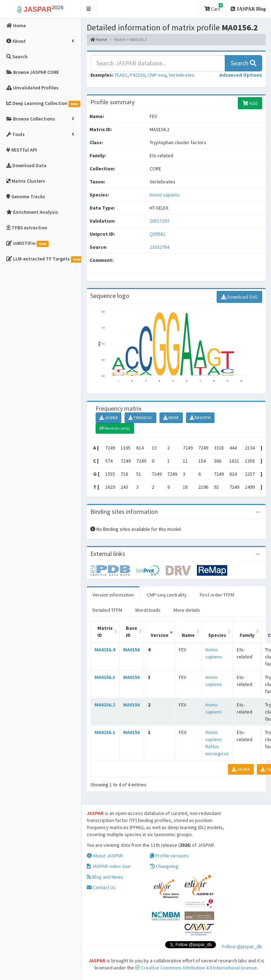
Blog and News (105, 877)
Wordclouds (148, 610)
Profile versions (169, 856)
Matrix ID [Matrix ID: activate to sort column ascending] (105, 632)
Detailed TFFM (107, 610)
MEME (171, 418)
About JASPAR (105, 856)
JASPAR (109, 418)
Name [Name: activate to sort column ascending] (188, 635)
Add (250, 103)
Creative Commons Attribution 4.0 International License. (197, 968)
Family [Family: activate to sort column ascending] (247, 635)
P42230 (137, 75)
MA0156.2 (105, 705)
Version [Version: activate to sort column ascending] (159, 635)
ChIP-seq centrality (167, 595)
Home (99, 39)
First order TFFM (217, 595)
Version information (113, 595)
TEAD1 (121, 75)
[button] (89, 9)
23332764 (159, 247)
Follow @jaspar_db (242, 946)
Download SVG (239, 297)
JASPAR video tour (109, 866)
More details (187, 610)
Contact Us (101, 887)
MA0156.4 (105, 650)
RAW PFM (200, 418)
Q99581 (158, 234)
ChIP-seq (157, 75)
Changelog (164, 866)
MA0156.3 (105, 677)
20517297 (159, 221)
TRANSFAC (140, 418)
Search (243, 63)
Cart (213, 8)
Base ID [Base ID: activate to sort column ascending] (132, 632)
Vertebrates (182, 75)
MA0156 (131, 650)
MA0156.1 (105, 732)
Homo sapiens (165, 195)
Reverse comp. (115, 428)
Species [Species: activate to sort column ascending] (217, 635)
